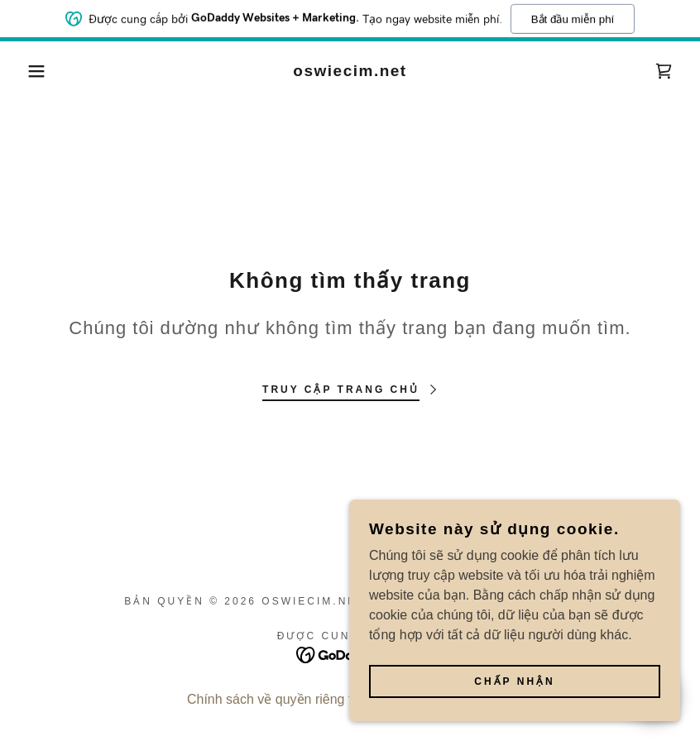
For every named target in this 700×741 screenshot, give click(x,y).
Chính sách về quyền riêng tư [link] (274, 699)
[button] (35, 71)
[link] (350, 72)
